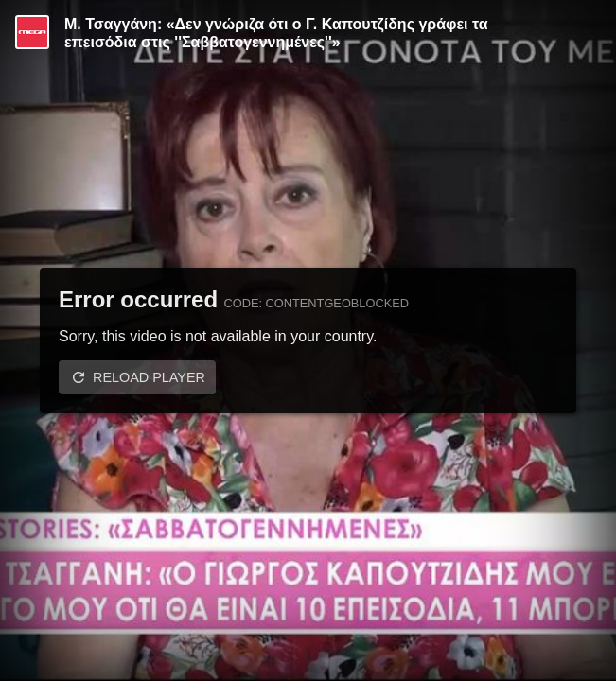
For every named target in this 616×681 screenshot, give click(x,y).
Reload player (149, 377)
